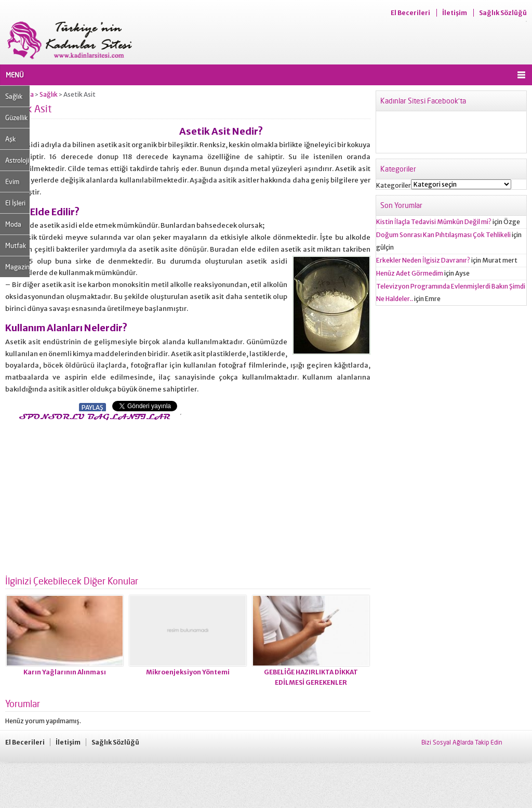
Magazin (17, 267)
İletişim (455, 13)
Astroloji (17, 160)
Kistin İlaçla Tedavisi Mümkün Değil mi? (434, 222)
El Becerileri (410, 13)
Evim (12, 181)
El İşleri (15, 203)
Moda (13, 224)
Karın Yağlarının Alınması (65, 672)
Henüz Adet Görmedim (410, 273)
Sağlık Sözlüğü (503, 13)
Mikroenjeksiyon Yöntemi (188, 672)
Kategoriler (394, 185)
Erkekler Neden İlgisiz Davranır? (423, 260)
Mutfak (16, 245)
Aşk (10, 139)
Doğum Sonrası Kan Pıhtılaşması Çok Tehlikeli (443, 235)
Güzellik (16, 118)
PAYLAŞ (92, 407)
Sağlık (14, 96)
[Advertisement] (92, 495)
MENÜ (15, 75)
